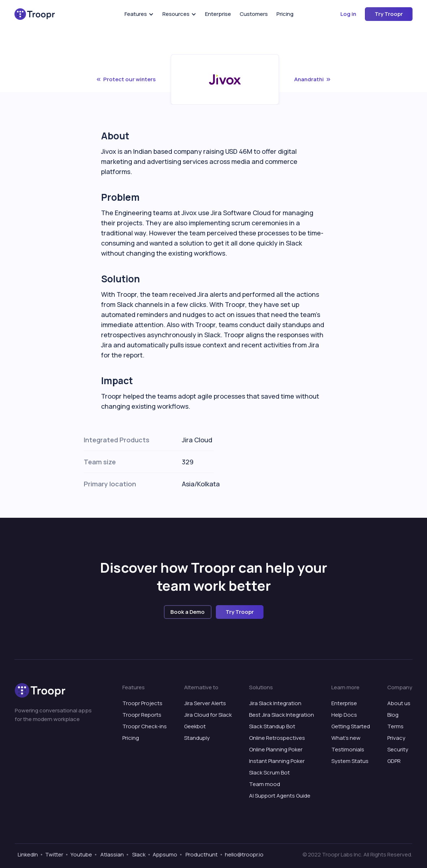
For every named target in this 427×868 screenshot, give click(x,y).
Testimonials (348, 749)
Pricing (285, 14)
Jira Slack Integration (275, 703)
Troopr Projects (142, 703)
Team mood (265, 784)
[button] (139, 14)
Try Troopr (389, 14)
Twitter (54, 854)
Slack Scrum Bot (269, 772)
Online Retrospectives (277, 738)
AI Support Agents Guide (280, 796)
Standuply (197, 738)
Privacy (396, 738)
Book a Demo (188, 612)
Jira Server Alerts (205, 703)
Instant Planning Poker (277, 761)
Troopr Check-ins (145, 726)
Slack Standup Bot (272, 726)
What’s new (346, 738)
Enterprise (218, 14)
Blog (393, 715)
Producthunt (201, 854)
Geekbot (195, 726)
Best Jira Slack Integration (282, 715)
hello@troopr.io (244, 854)
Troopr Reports (142, 715)
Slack (138, 854)
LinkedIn (28, 854)
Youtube (81, 854)
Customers (254, 14)
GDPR (394, 761)
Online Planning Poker (276, 749)
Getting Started (351, 726)
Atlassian (112, 854)
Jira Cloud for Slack (208, 715)
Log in (348, 14)
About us (399, 703)
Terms (395, 726)
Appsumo (165, 854)
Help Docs (344, 715)
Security (398, 749)
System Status (350, 761)
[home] (35, 14)
